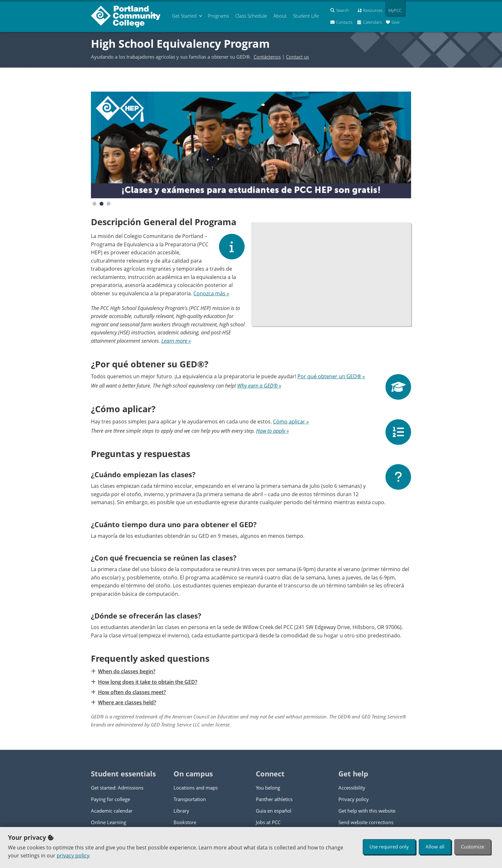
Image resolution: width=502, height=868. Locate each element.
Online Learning (109, 822)
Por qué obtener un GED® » (331, 376)
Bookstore (185, 822)
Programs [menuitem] (218, 16)
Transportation (190, 799)
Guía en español (274, 811)
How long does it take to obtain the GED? (147, 682)
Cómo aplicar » (291, 422)
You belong (268, 788)
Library (181, 811)
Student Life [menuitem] (306, 16)
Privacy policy (354, 799)
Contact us (297, 57)
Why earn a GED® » (259, 386)
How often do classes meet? (132, 692)
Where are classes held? (127, 702)
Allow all (435, 847)
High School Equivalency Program (180, 44)
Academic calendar (112, 811)
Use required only (389, 847)
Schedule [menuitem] (251, 16)
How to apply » (272, 431)
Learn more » (176, 341)
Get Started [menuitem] (184, 16)
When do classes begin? (126, 671)
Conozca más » (211, 293)
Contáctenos (267, 57)
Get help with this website (367, 811)
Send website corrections (366, 822)
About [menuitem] (280, 16)
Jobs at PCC (268, 822)
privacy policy (73, 856)
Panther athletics (274, 799)
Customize (473, 847)
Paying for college (110, 799)
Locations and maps (196, 788)
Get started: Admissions (117, 788)
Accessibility (352, 788)
